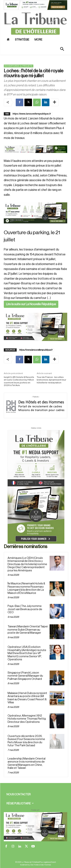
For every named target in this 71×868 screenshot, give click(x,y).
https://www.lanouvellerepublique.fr (32, 114)
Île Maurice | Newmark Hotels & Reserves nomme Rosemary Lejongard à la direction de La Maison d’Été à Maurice (26, 588)
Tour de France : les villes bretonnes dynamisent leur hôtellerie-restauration (51, 380)
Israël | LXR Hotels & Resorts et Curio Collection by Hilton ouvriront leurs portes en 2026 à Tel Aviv (19, 381)
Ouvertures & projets (19, 66)
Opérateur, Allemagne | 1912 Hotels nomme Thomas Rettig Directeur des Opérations (27, 719)
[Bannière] (35, 156)
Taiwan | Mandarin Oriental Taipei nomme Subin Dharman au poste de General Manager (28, 630)
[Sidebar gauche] (35, 327)
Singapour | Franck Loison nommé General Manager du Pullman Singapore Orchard (25, 676)
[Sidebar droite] (36, 487)
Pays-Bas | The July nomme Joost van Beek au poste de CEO (25, 609)
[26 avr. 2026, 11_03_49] (35, 213)
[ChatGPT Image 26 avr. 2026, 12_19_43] (35, 9)
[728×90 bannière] (35, 827)
